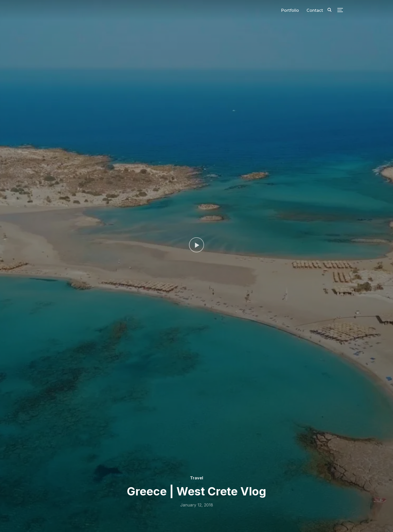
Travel (197, 478)
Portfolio (290, 10)
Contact (315, 10)
